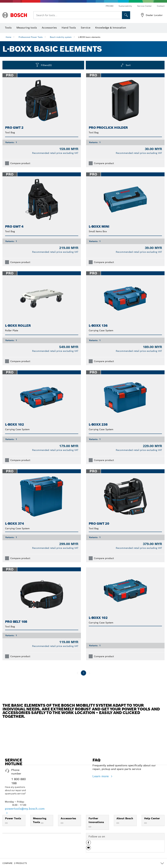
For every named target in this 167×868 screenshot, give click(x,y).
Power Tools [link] (13, 818)
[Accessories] (62, 823)
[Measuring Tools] (42, 823)
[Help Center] (145, 823)
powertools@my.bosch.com (25, 809)
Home (8, 37)
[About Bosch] (118, 823)
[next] (89, 673)
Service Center (144, 6)
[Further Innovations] (90, 827)
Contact (161, 6)
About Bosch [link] (125, 818)
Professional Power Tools (31, 37)
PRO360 (110, 6)
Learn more (101, 776)
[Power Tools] (6, 823)
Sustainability (125, 6)
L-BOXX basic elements (89, 37)
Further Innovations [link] (96, 820)
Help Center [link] (152, 818)
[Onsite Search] (126, 15)
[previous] (78, 673)
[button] (88, 844)
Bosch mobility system (61, 37)
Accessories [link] (68, 818)
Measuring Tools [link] (40, 820)
